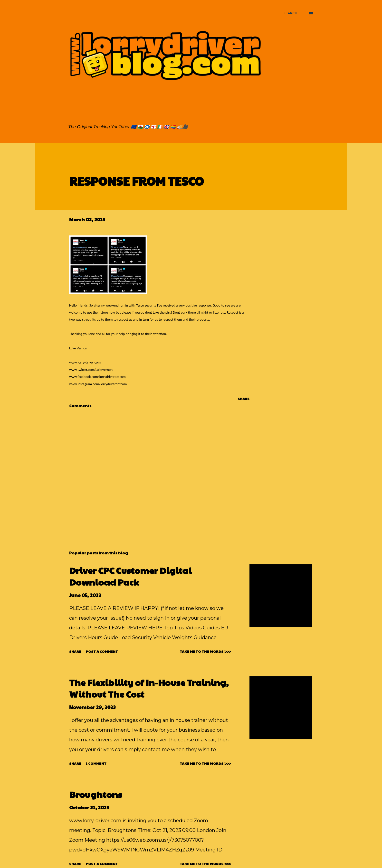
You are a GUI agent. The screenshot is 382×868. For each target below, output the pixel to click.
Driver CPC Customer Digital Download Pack (130, 576)
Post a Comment (102, 651)
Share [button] (244, 399)
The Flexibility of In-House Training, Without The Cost (149, 688)
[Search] (290, 14)
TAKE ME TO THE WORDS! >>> (205, 651)
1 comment (96, 763)
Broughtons (96, 794)
